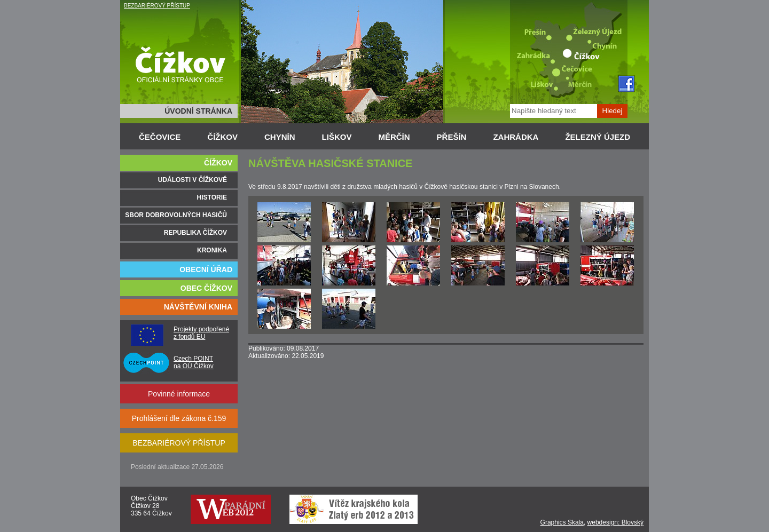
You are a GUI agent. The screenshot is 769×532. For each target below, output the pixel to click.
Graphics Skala (562, 522)
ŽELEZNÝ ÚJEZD (598, 137)
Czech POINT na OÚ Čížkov (194, 362)
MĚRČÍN (394, 137)
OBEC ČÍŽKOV (206, 288)
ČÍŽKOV (222, 137)
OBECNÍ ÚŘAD (206, 269)
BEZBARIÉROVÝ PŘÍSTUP (157, 6)
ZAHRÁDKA (516, 137)
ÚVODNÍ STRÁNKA (198, 111)
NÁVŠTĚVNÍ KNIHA (198, 307)
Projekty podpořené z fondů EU (201, 333)
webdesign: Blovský (615, 522)
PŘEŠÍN (452, 137)
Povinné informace (179, 394)
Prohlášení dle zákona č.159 (179, 418)
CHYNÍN (280, 137)
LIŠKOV (337, 137)
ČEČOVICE (160, 137)
